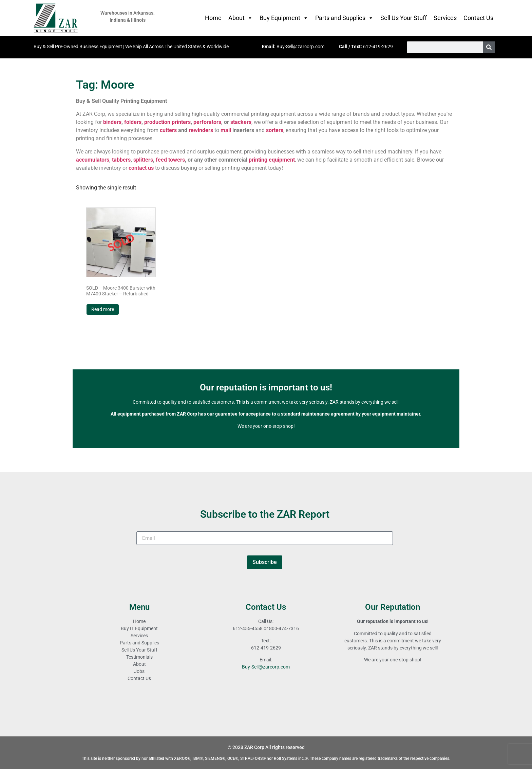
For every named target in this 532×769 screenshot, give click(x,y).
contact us (141, 168)
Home (213, 18)
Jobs (139, 671)
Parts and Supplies (344, 18)
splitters (143, 160)
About (241, 18)
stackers (241, 122)
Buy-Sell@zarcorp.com (300, 47)
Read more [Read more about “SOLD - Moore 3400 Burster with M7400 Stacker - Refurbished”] (103, 309)
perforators (207, 122)
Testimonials (139, 657)
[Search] (489, 47)
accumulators (93, 160)
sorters (275, 130)
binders (112, 122)
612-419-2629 (378, 47)
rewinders (201, 130)
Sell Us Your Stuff (404, 18)
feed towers (170, 160)
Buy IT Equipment (139, 628)
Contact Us (478, 18)
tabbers (121, 160)
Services (445, 18)
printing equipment (272, 160)
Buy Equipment (284, 18)
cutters (168, 130)
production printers (167, 122)
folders (133, 122)
